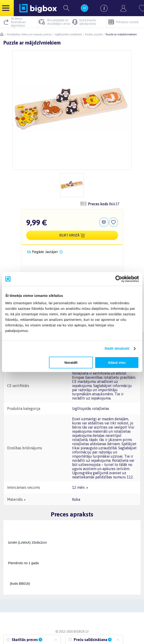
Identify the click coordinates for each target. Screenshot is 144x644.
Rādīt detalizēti (117, 348)
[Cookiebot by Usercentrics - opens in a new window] (119, 279)
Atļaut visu (117, 362)
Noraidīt (71, 362)
